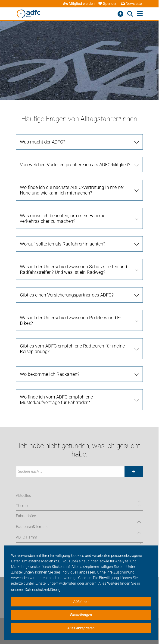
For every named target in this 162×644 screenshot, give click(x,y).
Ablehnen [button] (81, 602)
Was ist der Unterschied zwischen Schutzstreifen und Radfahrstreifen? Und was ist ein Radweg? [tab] (73, 269)
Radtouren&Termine (32, 527)
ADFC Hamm (26, 537)
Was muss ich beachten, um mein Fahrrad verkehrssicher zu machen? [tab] (63, 218)
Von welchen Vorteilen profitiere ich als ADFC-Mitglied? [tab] (75, 165)
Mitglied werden (79, 4)
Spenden (108, 4)
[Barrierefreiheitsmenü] (120, 14)
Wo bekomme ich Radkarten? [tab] (50, 374)
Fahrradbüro (26, 516)
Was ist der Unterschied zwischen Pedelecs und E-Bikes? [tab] (70, 320)
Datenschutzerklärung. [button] (43, 590)
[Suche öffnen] (130, 14)
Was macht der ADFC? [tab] (43, 142)
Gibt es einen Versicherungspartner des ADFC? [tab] (67, 295)
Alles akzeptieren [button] (81, 628)
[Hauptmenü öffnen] (140, 14)
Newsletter (132, 4)
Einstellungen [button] (81, 615)
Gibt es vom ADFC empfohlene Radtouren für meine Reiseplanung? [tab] (72, 349)
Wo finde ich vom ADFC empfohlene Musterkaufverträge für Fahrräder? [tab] (56, 400)
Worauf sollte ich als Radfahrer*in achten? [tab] (63, 244)
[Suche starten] (134, 472)
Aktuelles (23, 496)
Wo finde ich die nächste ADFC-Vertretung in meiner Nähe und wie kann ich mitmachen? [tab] (72, 190)
